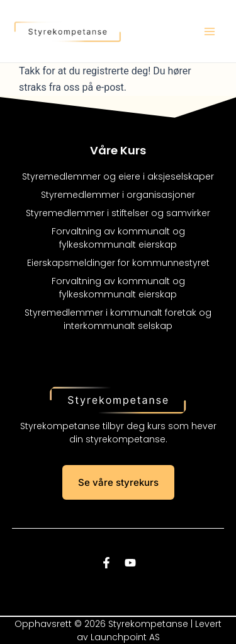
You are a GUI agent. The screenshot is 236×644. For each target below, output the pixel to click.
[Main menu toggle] (210, 32)
